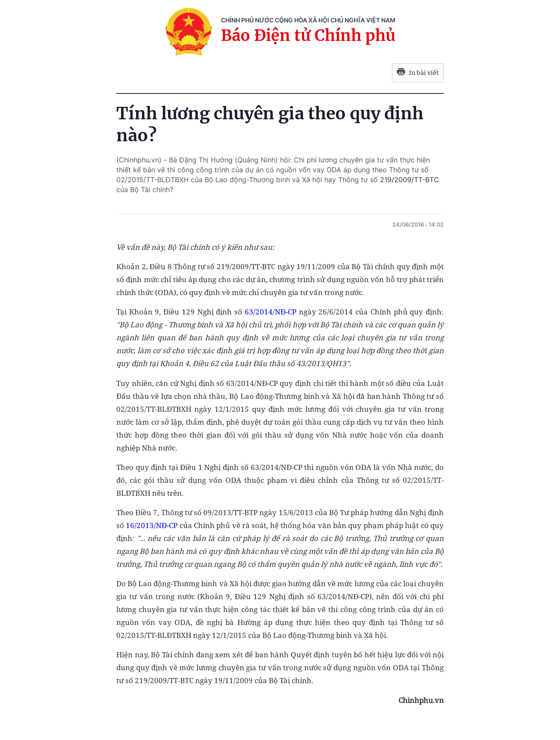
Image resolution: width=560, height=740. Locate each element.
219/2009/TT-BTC (409, 180)
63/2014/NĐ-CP (271, 312)
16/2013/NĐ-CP (152, 525)
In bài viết (418, 73)
